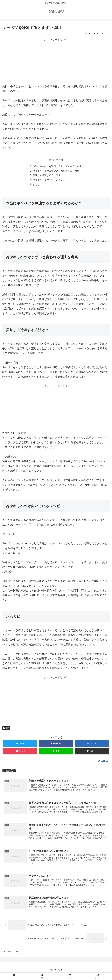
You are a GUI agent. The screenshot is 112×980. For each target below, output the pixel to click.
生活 (6, 729)
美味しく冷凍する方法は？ (47, 176)
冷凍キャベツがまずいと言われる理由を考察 (56, 171)
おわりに (37, 185)
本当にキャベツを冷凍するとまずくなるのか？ (57, 166)
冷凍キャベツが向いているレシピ (50, 180)
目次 (52, 160)
